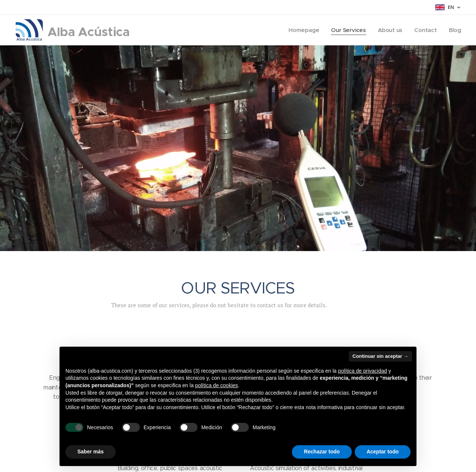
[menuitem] (303, 30)
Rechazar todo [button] (322, 452)
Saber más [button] (91, 452)
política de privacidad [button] (363, 371)
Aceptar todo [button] (383, 452)
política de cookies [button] (217, 385)
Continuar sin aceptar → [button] (380, 356)
